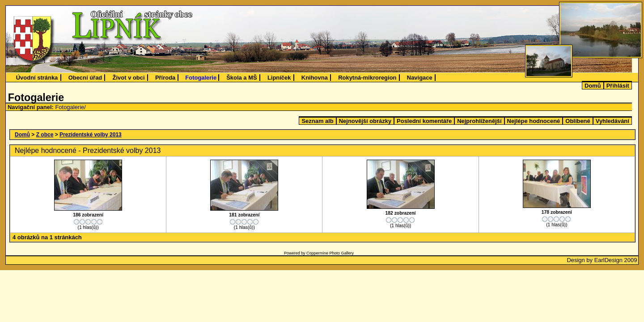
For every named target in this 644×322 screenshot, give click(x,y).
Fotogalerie (201, 78)
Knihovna (315, 78)
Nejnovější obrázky (365, 121)
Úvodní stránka (37, 78)
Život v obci (129, 78)
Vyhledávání (612, 121)
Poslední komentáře (424, 121)
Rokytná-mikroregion (367, 78)
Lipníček (279, 78)
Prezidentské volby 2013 (91, 135)
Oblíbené (578, 121)
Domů (593, 86)
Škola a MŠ (241, 78)
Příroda (165, 78)
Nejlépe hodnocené (534, 121)
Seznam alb (317, 121)
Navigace (420, 78)
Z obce (45, 135)
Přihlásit (618, 86)
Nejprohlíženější (479, 121)
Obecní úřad (85, 78)
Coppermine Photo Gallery (330, 253)
